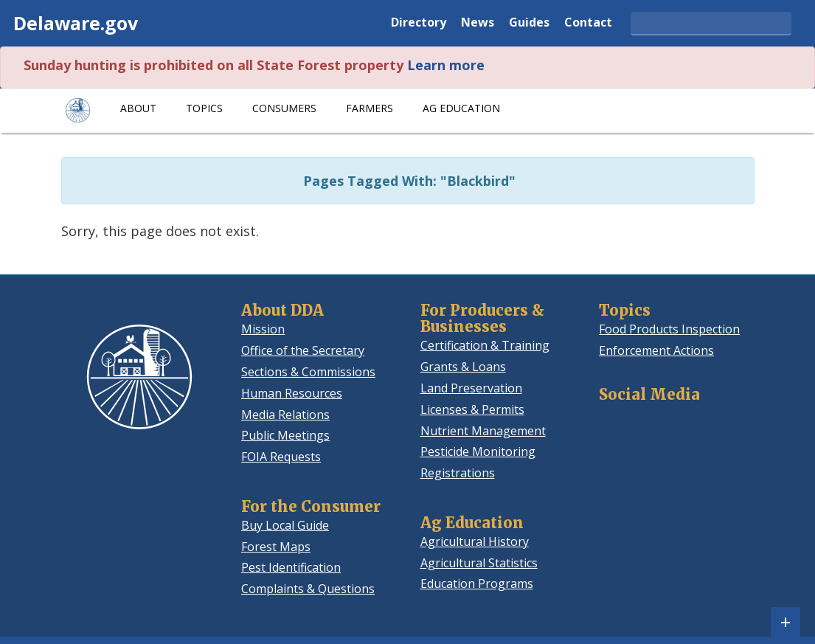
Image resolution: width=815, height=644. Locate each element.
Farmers (370, 108)
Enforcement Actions (656, 350)
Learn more (446, 65)
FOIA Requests (281, 457)
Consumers (284, 108)
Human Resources (292, 393)
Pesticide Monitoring (478, 451)
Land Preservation (471, 388)
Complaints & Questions (308, 589)
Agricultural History (475, 541)
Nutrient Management (483, 431)
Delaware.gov (76, 23)
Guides (529, 23)
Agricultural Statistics (479, 563)
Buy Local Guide (285, 525)
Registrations (458, 473)
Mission (263, 329)
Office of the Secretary (303, 350)
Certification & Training (485, 345)
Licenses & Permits (472, 409)
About (138, 108)
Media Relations (285, 415)
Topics (204, 108)
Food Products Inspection (669, 329)
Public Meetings (285, 435)
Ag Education (461, 108)
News (478, 23)
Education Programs (477, 584)
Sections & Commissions (308, 372)
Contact (588, 23)
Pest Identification (291, 567)
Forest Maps (276, 547)
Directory (419, 23)
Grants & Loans (463, 367)
